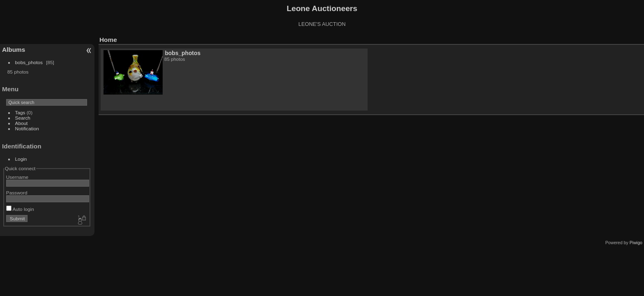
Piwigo (636, 243)
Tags (20, 112)
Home (108, 40)
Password (17, 193)
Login (21, 159)
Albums (14, 50)
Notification (27, 128)
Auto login (20, 209)
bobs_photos (29, 62)
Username (17, 177)
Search (23, 118)
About (22, 123)
